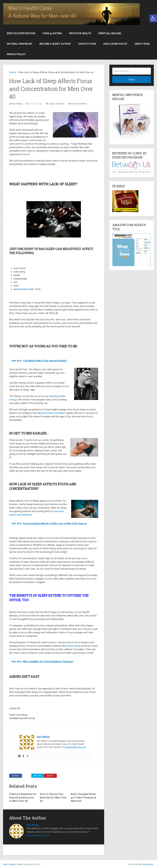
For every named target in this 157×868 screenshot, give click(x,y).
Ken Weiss (17, 104)
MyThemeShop (146, 864)
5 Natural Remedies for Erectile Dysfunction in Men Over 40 (23, 797)
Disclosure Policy (115, 44)
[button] (153, 18)
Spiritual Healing (110, 33)
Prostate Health (80, 33)
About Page (142, 44)
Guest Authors (57, 104)
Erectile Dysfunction (21, 33)
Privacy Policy (16, 54)
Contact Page (87, 44)
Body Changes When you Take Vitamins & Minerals (83, 797)
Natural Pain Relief (20, 44)
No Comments (79, 104)
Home (13, 72)
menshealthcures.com (75, 747)
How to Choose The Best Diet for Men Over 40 (53, 797)
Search (132, 80)
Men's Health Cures (13, 864)
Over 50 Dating (52, 33)
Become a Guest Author (55, 44)
